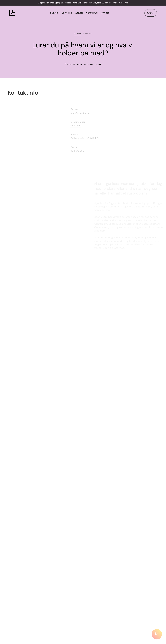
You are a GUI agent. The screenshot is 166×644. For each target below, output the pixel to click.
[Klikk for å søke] (151, 13)
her (126, 3)
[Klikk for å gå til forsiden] (12, 13)
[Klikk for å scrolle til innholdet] (157, 632)
